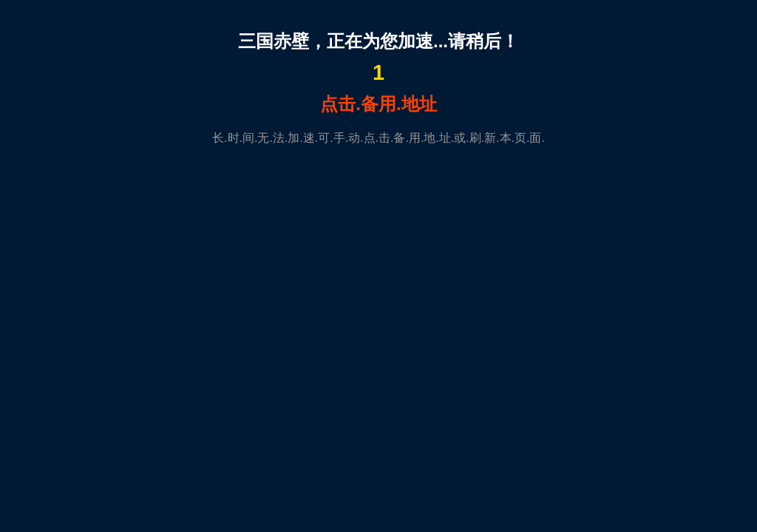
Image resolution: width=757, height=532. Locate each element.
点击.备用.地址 (378, 104)
